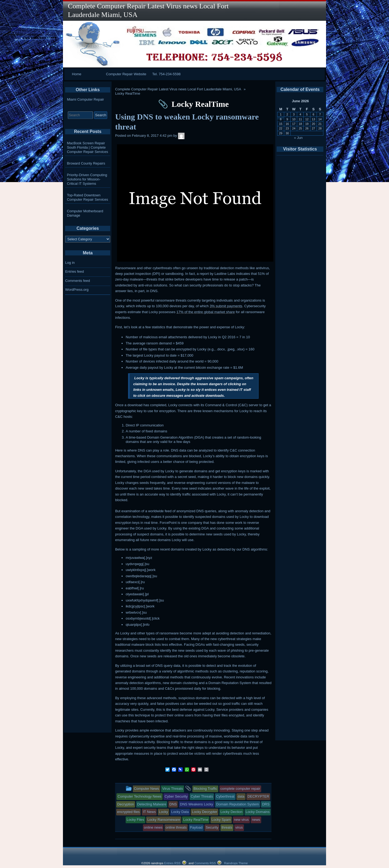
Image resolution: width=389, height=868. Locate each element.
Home (77, 74)
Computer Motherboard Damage (85, 213)
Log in (70, 263)
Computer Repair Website (126, 74)
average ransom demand (152, 343)
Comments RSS (205, 863)
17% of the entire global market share (206, 312)
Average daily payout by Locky (149, 368)
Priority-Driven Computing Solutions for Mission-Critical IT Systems (87, 179)
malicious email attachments (165, 337)
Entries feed (74, 271)
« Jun (299, 138)
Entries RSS (172, 863)
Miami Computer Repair (85, 99)
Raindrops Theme (236, 863)
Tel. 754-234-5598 (167, 74)
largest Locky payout (149, 355)
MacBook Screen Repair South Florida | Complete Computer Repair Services (88, 147)
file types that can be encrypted (167, 349)
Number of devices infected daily (151, 361)
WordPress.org (77, 290)
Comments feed (78, 281)
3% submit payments (226, 306)
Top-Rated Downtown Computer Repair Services (88, 197)
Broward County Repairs (86, 163)
